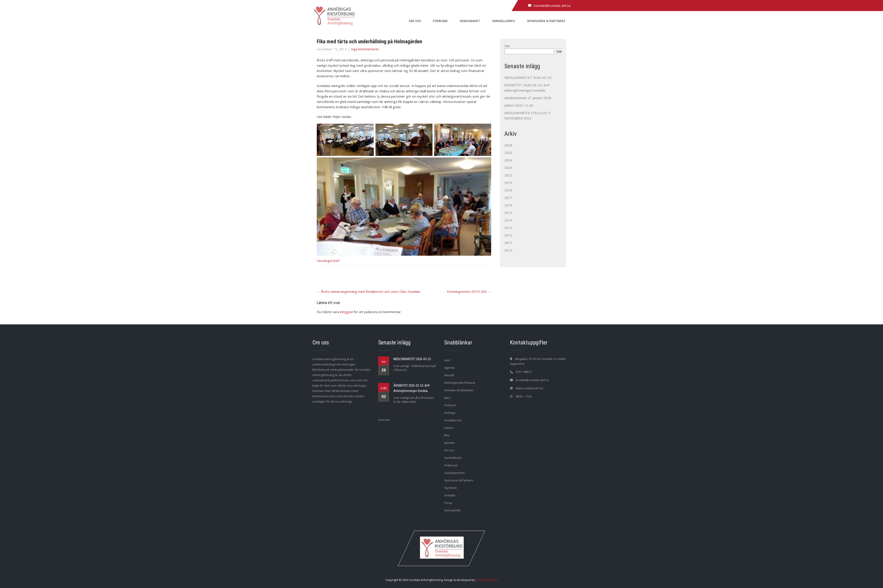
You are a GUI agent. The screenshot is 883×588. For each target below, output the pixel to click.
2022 (508, 175)
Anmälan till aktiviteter (459, 390)
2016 (508, 205)
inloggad (346, 312)
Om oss (415, 21)
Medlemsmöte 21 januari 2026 (528, 98)
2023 (508, 168)
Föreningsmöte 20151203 (469, 291)
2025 (508, 153)
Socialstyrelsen (454, 473)
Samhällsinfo (504, 21)
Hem (447, 360)
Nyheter (450, 443)
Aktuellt (449, 375)
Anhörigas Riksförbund (460, 383)
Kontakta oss (453, 420)
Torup (448, 503)
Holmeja (450, 413)
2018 (508, 190)
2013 (508, 228)
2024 (508, 160)
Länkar (449, 428)
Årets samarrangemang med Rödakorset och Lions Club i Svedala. (369, 291)
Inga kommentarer (365, 49)
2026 (508, 145)
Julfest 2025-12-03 (519, 105)
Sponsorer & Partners (546, 21)
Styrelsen (451, 488)
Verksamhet (470, 21)
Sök (507, 46)
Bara (447, 398)
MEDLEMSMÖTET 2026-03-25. (528, 78)
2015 (508, 213)
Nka (447, 435)
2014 (508, 220)
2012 (508, 235)
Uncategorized (328, 261)
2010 (508, 250)
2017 (508, 198)
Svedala (450, 495)
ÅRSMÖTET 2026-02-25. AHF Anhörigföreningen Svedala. (412, 388)
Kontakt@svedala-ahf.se (552, 6)
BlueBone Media (487, 580)
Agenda (449, 368)
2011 (508, 243)
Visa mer (384, 420)
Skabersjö (451, 465)
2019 (508, 183)
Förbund (440, 21)
